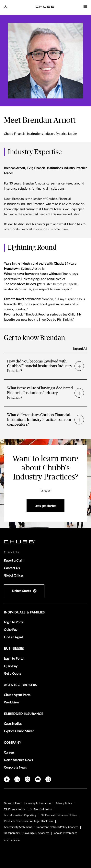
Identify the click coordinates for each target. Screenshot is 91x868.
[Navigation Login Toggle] (6, 7)
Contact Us (12, 568)
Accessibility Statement (18, 827)
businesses (14, 649)
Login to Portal (14, 622)
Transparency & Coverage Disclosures (27, 833)
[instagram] (48, 779)
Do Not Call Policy (41, 809)
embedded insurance (24, 714)
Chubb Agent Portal (18, 695)
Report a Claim (14, 561)
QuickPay (11, 630)
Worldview (11, 702)
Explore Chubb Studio (19, 731)
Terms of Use (12, 803)
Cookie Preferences (65, 833)
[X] (28, 779)
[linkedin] (17, 779)
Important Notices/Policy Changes (57, 827)
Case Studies (13, 724)
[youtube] (38, 779)
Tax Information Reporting (20, 815)
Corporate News (15, 768)
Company (13, 743)
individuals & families (24, 612)
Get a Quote (12, 674)
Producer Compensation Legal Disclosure (29, 821)
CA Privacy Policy (14, 809)
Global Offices (14, 576)
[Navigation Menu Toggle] (85, 7)
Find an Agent (13, 637)
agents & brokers (21, 685)
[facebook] (7, 779)
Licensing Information (38, 803)
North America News (18, 760)
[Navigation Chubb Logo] (45, 7)
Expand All (80, 349)
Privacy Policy (64, 803)
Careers (9, 753)
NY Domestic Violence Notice (59, 815)
